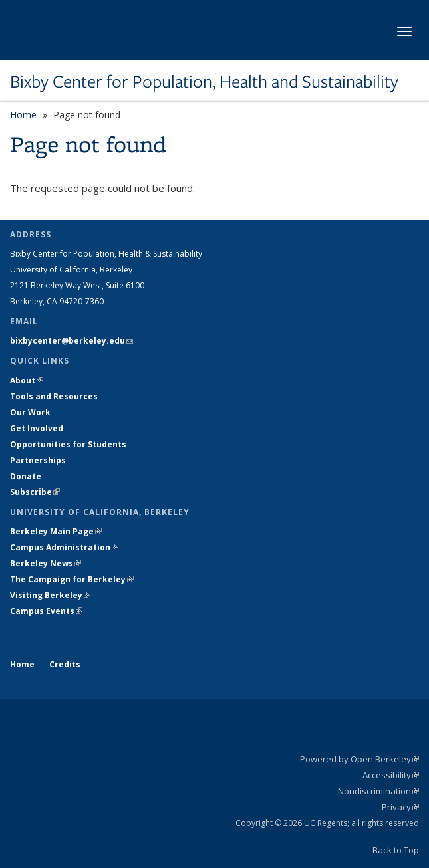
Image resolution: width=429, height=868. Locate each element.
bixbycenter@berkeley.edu (71, 341)
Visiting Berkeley (50, 595)
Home (23, 115)
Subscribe (35, 492)
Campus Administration (64, 547)
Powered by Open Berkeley (359, 759)
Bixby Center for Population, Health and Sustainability (204, 82)
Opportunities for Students (68, 444)
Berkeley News (46, 563)
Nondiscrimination (378, 791)
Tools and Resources (54, 396)
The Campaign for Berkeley (72, 579)
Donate (26, 476)
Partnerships (38, 460)
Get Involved (38, 428)
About (27, 380)
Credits (65, 664)
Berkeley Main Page (56, 531)
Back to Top (396, 850)
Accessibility (391, 775)
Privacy (400, 807)
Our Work (30, 412)
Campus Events (46, 611)
